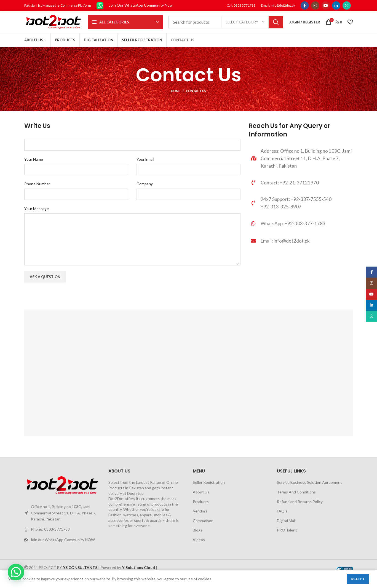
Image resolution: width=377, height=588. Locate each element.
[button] (16, 572)
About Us (201, 499)
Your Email (145, 166)
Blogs (198, 537)
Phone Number (37, 191)
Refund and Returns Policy (300, 509)
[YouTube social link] (326, 6)
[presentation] (66, 306)
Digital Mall (286, 528)
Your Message (37, 216)
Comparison (203, 528)
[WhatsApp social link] (347, 6)
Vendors (200, 518)
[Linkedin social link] (336, 6)
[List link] (301, 233)
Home (176, 98)
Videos (199, 547)
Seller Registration (209, 490)
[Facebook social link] (305, 6)
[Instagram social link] (315, 6)
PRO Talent (287, 537)
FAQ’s (282, 518)
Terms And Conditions (296, 499)
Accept (358, 579)
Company (145, 191)
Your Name (34, 166)
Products (201, 509)
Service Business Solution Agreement (309, 490)
